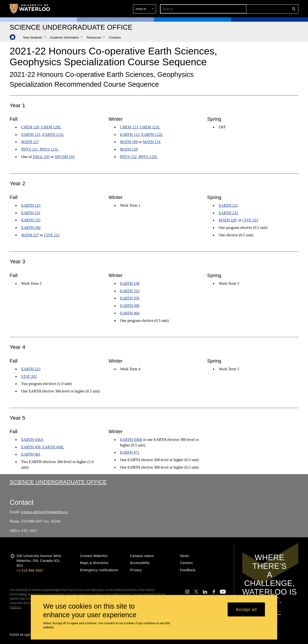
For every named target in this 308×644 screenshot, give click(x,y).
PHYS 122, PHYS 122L (139, 157)
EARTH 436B (131, 440)
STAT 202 (29, 376)
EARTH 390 (130, 306)
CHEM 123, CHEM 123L (140, 127)
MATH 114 (151, 142)
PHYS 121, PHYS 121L (40, 149)
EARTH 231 (31, 213)
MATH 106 (129, 142)
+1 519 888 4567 (30, 571)
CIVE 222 (250, 220)
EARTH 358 (130, 298)
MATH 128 (129, 149)
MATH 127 (30, 142)
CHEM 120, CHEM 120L (41, 127)
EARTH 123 (31, 205)
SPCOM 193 (64, 157)
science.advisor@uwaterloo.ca (44, 512)
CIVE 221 (52, 235)
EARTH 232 (228, 213)
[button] (259, 9)
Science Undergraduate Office (58, 482)
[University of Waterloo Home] (30, 9)
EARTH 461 (31, 455)
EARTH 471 (130, 453)
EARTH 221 (228, 205)
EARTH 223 (31, 369)
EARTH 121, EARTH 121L (43, 135)
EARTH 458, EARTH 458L (43, 447)
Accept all (246, 609)
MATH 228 (228, 220)
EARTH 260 (31, 228)
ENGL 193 (41, 157)
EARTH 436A (32, 440)
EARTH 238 (130, 283)
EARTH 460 (130, 313)
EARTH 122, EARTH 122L (142, 135)
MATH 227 (30, 235)
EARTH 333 (130, 291)
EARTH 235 (31, 220)
